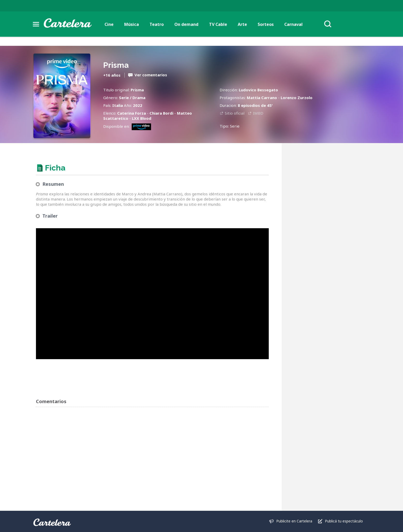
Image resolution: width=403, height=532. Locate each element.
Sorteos (266, 24)
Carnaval (293, 24)
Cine (109, 24)
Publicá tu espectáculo (344, 521)
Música (132, 24)
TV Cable (218, 24)
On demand (186, 24)
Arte (242, 24)
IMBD (258, 113)
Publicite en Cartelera (294, 521)
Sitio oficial (235, 113)
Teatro (157, 24)
